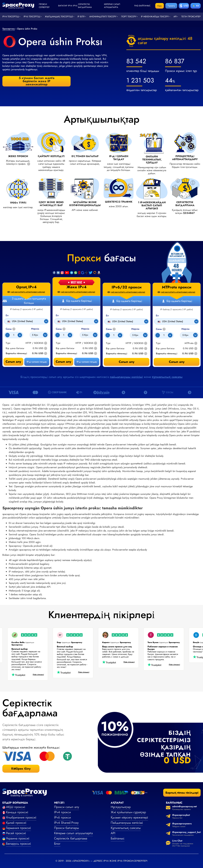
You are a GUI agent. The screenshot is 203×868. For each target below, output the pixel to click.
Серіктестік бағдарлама (85, 6)
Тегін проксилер (191, 17)
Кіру (160, 6)
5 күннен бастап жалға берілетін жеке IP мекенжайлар (37, 81)
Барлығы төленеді (66, 353)
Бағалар (63, 6)
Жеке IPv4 (77, 287)
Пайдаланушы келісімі (127, 823)
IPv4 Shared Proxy (66, 823)
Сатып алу (63, 362)
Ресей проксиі (16, 833)
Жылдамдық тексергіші (59, 17)
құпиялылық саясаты (167, 377)
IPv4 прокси (62, 812)
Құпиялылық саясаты (126, 828)
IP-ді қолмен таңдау (87, 362)
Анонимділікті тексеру (103, 17)
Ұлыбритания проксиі (21, 817)
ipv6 (75, 6)
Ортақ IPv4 (26, 287)
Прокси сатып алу (67, 807)
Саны (61, 329)
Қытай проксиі (16, 823)
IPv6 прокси (62, 817)
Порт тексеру (129, 17)
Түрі (58, 343)
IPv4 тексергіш (11, 17)
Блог (57, 844)
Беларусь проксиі (18, 844)
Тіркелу (171, 6)
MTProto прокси (177, 287)
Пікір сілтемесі (36, 675)
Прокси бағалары (67, 828)
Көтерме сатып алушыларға (112, 6)
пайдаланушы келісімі (126, 377)
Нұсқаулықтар (121, 807)
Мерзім (85, 329)
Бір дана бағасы (65, 348)
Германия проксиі (18, 828)
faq (136, 6)
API (175, 17)
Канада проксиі (17, 812)
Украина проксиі (18, 838)
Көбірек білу (21, 769)
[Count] (64, 335)
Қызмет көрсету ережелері (129, 817)
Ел (57, 315)
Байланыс (145, 6)
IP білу (81, 17)
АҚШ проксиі (16, 807)
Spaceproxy (9, 29)
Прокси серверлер (44, 6)
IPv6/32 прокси (127, 287)
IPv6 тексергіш (32, 17)
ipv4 (70, 6)
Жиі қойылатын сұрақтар (128, 812)
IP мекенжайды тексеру (155, 17)
